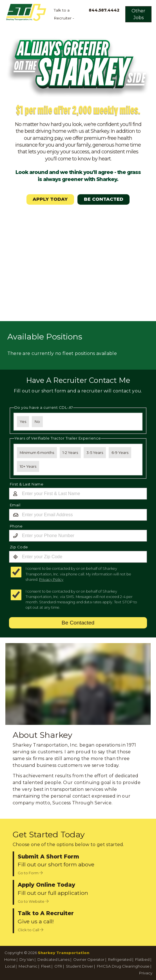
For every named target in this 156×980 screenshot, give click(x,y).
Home (10, 959)
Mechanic (28, 966)
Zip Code (19, 547)
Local (10, 966)
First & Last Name (27, 484)
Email (15, 505)
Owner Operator (89, 959)
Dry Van (27, 959)
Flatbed (142, 959)
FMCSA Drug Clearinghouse (123, 966)
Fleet (46, 966)
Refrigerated (120, 959)
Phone (16, 526)
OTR (58, 966)
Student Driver (80, 966)
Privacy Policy (51, 580)
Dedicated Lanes (54, 959)
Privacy (146, 973)
